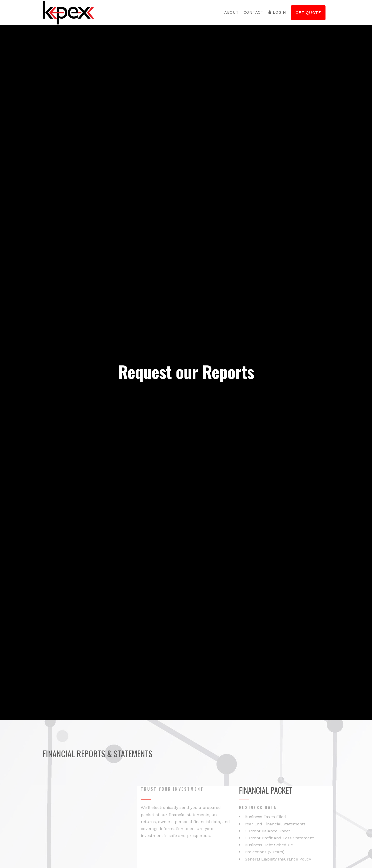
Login (277, 12)
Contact (254, 12)
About (231, 12)
